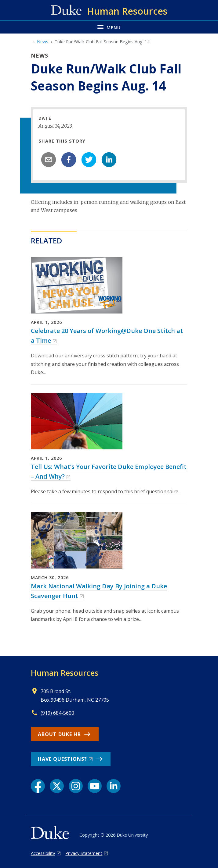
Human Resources (65, 673)
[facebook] (69, 160)
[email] (49, 160)
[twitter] (89, 160)
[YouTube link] (95, 786)
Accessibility (43, 853)
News (43, 42)
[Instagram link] (76, 786)
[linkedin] (109, 160)
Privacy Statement (84, 853)
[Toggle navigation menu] (109, 27)
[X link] (57, 786)
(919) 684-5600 (57, 713)
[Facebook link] (38, 786)
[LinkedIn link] (114, 786)
